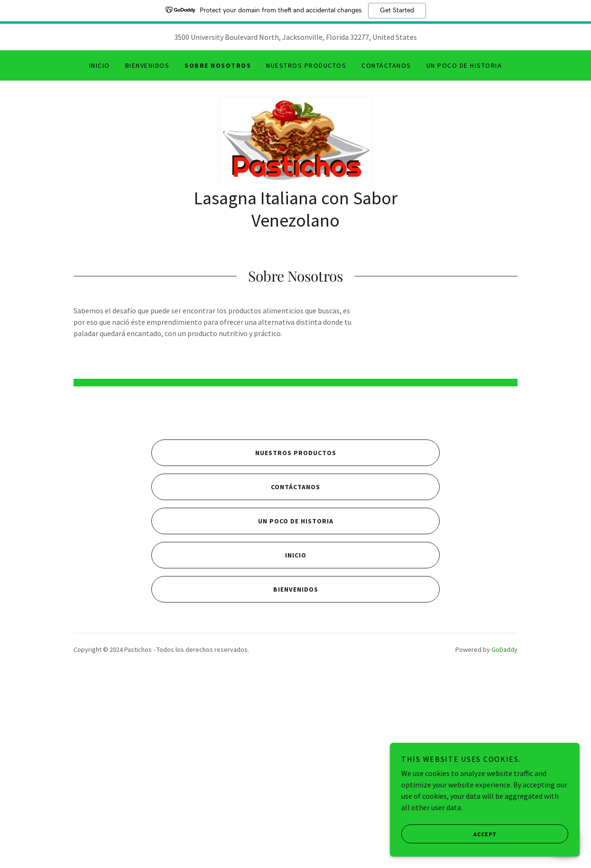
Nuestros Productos (244, 640)
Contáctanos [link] (386, 65)
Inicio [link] (100, 65)
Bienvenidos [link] (147, 65)
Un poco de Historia (242, 708)
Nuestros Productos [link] (306, 65)
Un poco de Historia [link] (464, 65)
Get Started (397, 10)
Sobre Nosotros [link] (218, 65)
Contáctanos (236, 674)
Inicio (229, 742)
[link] (295, 142)
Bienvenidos (235, 776)
